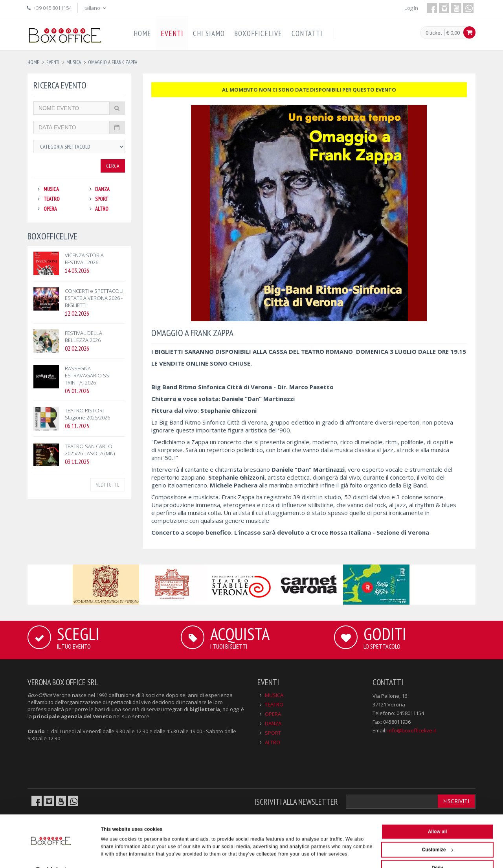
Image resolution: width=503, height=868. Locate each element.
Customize (438, 832)
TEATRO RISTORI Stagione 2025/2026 (87, 414)
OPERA (50, 209)
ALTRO (102, 209)
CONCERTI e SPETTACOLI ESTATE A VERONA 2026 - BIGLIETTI (94, 298)
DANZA (102, 189)
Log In (411, 8)
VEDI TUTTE (108, 485)
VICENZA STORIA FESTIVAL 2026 (84, 259)
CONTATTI (307, 33)
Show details (116, 854)
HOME (142, 33)
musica (74, 62)
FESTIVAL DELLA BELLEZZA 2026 (84, 337)
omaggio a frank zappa (113, 62)
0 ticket (434, 33)
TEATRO (52, 199)
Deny (437, 850)
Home (33, 62)
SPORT (102, 199)
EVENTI (172, 33)
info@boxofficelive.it (412, 730)
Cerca (113, 166)
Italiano (95, 8)
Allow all (438, 814)
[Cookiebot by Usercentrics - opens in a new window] (51, 854)
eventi (53, 62)
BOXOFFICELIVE (258, 33)
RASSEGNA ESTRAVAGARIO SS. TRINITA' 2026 (88, 375)
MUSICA (51, 189)
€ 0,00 (453, 33)
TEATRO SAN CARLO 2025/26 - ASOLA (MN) (90, 450)
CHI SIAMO (209, 33)
